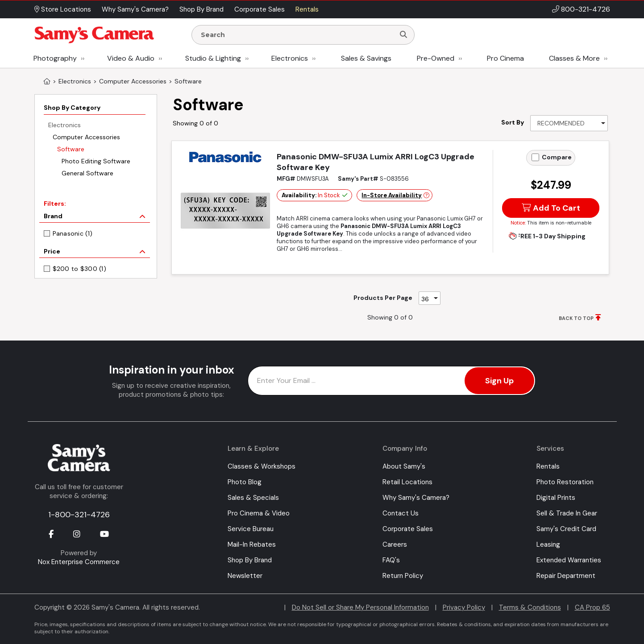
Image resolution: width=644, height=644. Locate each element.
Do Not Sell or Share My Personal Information (360, 607)
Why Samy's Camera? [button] (135, 9)
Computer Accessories (86, 137)
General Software (87, 173)
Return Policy (403, 576)
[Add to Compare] (535, 157)
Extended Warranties (569, 560)
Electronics (290, 58)
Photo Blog (245, 482)
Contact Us (401, 513)
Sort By (513, 122)
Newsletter (245, 576)
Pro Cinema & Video (259, 513)
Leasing (548, 544)
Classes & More (574, 58)
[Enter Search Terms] (297, 35)
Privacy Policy (464, 607)
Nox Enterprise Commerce (79, 562)
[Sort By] (569, 123)
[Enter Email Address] (392, 381)
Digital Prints (556, 498)
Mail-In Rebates (252, 544)
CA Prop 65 (592, 607)
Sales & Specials (253, 498)
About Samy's (404, 466)
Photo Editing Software (96, 161)
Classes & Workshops (262, 466)
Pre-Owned (436, 58)
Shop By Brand (250, 560)
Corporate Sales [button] (260, 9)
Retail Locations (407, 482)
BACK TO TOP (576, 318)
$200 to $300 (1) (79, 269)
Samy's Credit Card (566, 529)
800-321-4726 (586, 9)
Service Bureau (251, 529)
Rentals (548, 466)
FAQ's (391, 560)
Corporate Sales (408, 529)
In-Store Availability (392, 195)
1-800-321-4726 (79, 515)
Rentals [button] (307, 9)
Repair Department (566, 576)
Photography (55, 58)
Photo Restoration (565, 482)
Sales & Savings (366, 58)
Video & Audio (131, 58)
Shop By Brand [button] (202, 9)
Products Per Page (383, 298)
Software (71, 149)
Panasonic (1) (73, 233)
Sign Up (499, 381)
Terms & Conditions (530, 607)
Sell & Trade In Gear (567, 513)
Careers (395, 544)
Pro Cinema (505, 58)
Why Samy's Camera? (416, 498)
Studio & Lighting (213, 58)
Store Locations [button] (63, 9)
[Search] (403, 35)
